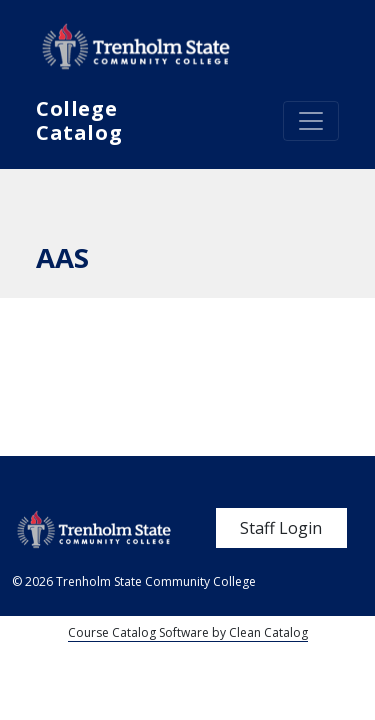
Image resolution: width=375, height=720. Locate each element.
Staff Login (281, 528)
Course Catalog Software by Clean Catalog (188, 632)
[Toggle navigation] (311, 121)
